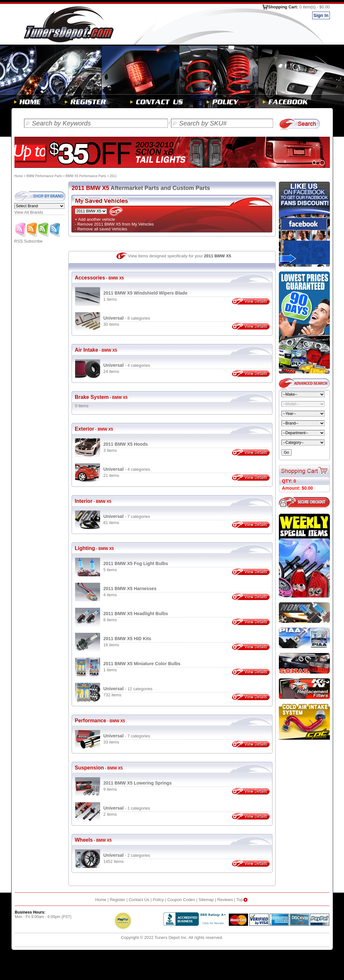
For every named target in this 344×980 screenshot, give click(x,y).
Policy (158, 900)
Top (242, 900)
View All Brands (29, 212)
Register (117, 900)
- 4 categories (127, 365)
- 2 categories (127, 855)
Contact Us (139, 900)
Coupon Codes (181, 900)
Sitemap (206, 900)
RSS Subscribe (38, 239)
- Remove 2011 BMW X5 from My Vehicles (114, 224)
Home (19, 176)
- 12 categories (128, 689)
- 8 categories (127, 318)
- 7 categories (127, 516)
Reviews (225, 900)
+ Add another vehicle (95, 219)
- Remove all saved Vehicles (101, 229)
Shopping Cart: (299, 7)
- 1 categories (127, 808)
